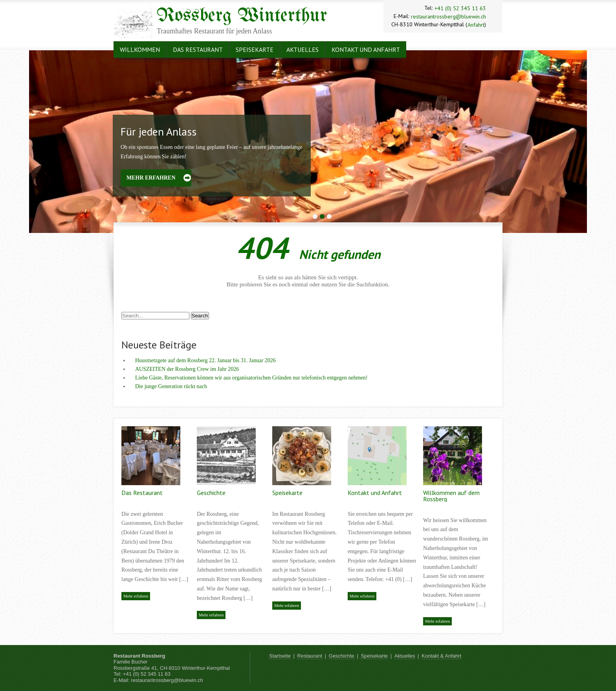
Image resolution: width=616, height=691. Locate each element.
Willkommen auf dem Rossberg (451, 496)
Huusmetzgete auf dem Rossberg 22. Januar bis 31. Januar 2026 (205, 360)
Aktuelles (302, 49)
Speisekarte (255, 49)
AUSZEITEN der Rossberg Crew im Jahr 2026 (187, 369)
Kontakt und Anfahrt (366, 49)
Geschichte (211, 493)
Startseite (280, 656)
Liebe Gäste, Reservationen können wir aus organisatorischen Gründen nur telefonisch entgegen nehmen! (251, 378)
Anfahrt (476, 25)
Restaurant (310, 656)
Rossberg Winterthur (242, 16)
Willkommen (140, 49)
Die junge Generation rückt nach (171, 386)
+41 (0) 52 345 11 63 (460, 8)
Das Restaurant (198, 49)
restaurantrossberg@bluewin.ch (448, 16)
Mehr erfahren (151, 178)
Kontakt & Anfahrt (441, 656)
